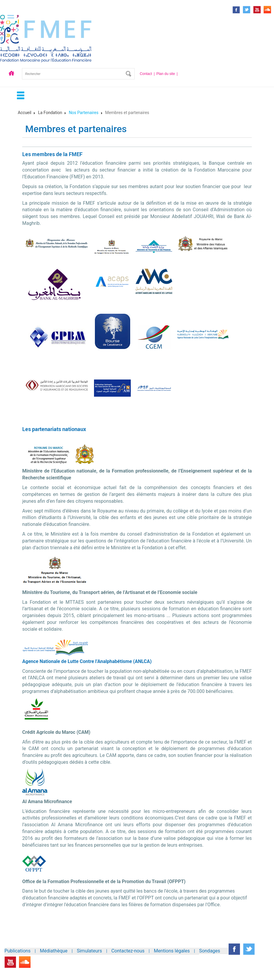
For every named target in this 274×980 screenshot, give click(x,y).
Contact (146, 74)
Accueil (11, 74)
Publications (17, 951)
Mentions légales (172, 951)
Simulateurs (89, 951)
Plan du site (166, 74)
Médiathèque (54, 951)
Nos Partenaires (84, 113)
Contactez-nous (128, 951)
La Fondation (50, 113)
